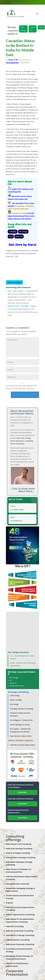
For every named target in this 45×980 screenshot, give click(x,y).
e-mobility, (30, 206)
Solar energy (15, 695)
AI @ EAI (9, 903)
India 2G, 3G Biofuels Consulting (20, 931)
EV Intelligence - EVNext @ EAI (21, 720)
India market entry (17, 686)
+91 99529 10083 (17, 510)
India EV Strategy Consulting (18, 853)
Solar (41, 27)
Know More (22, 792)
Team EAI (13, 60)
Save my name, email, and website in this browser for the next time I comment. (21, 387)
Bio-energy (23, 29)
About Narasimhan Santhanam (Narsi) (22, 412)
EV (11, 680)
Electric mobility (16, 700)
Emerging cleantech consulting (21, 709)
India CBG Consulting (15, 926)
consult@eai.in (16, 521)
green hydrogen (21, 209)
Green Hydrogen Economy (20, 725)
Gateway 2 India (19, 213)
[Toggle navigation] (8, 2)
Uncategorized (12, 63)
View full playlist (14, 282)
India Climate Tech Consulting (19, 844)
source (32, 99)
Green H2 (33, 29)
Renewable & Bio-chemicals (18, 884)
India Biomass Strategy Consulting (21, 857)
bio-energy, (19, 206)
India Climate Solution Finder (21, 736)
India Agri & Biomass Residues (21, 799)
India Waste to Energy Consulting (20, 935)
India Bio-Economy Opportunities (22, 745)
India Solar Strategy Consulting (19, 848)
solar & (11, 209)
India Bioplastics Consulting (18, 940)
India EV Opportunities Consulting (20, 914)
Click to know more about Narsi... (23, 490)
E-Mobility (13, 232)
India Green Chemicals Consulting (20, 944)
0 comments (25, 63)
